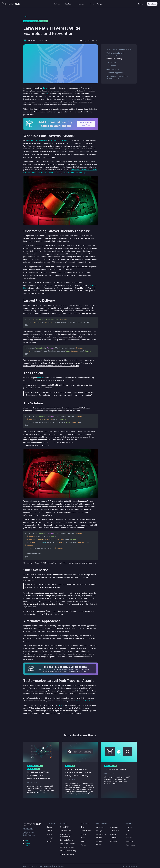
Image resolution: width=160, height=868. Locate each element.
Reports (84, 842)
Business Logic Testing (67, 852)
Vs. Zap (99, 842)
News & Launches (33, 766)
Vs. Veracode (114, 839)
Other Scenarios (113, 69)
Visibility (50, 828)
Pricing (49, 839)
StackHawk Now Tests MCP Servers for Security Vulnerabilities (38, 773)
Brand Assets (131, 842)
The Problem (111, 62)
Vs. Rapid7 (113, 835)
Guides (83, 832)
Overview (50, 824)
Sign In (141, 4)
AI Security (70, 763)
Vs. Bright (99, 828)
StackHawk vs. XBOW (115, 767)
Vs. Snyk (99, 839)
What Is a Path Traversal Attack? (119, 49)
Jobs (128, 832)
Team (128, 828)
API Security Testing (35, 763)
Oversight (50, 835)
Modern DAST (64, 824)
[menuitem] (58, 4)
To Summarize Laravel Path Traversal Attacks (117, 77)
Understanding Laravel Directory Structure (115, 54)
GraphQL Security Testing (68, 848)
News (83, 835)
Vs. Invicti (99, 835)
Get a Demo (152, 4)
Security (129, 835)
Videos (83, 839)
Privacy (62, 864)
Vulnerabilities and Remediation (36, 21)
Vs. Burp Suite (114, 828)
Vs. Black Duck (115, 825)
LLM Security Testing (66, 837)
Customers (130, 824)
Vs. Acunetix (100, 825)
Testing (49, 832)
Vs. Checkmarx (101, 832)
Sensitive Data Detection (67, 841)
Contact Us (130, 839)
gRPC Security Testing (67, 845)
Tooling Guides (110, 763)
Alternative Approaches (115, 73)
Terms (56, 864)
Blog (27, 16)
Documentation (86, 828)
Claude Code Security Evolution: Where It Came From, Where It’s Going (78, 770)
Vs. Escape (113, 832)
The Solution (111, 66)
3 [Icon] (61, 4)
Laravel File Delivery (114, 59)
